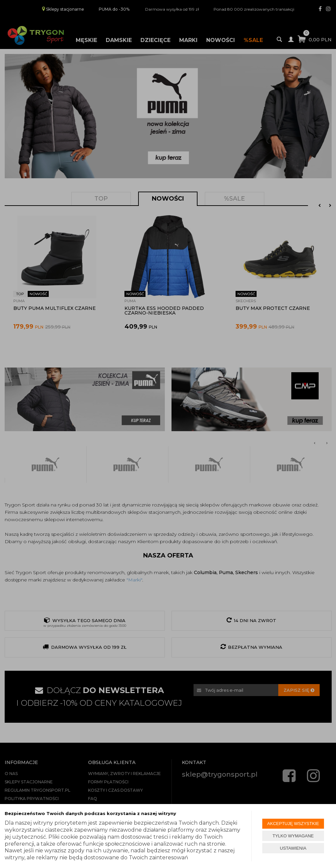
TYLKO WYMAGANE (293, 836)
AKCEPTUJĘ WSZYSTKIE (293, 824)
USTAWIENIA (293, 848)
